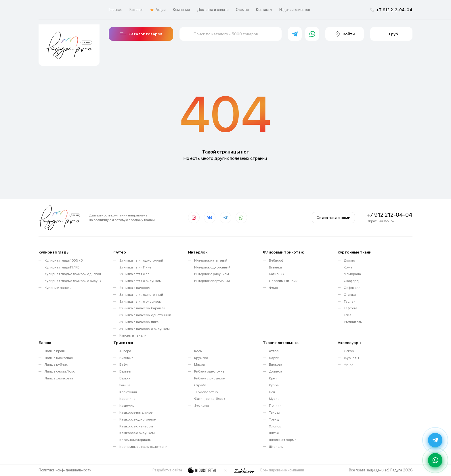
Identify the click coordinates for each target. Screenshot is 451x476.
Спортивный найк (283, 281)
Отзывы (242, 10)
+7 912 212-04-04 (391, 10)
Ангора (125, 351)
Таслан (350, 302)
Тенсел (275, 412)
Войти (345, 34)
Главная (115, 10)
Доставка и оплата (213, 10)
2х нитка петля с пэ (134, 274)
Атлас (274, 351)
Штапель (276, 447)
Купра (274, 385)
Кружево (201, 358)
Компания (181, 10)
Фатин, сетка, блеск (210, 399)
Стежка (350, 295)
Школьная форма (283, 440)
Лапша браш (55, 351)
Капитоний (128, 392)
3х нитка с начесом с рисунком (145, 329)
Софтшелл (352, 288)
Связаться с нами (333, 218)
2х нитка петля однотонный (141, 260)
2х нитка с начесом (135, 288)
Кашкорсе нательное (136, 412)
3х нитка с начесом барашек (142, 308)
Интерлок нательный (211, 260)
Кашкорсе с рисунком (137, 433)
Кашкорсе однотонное (137, 419)
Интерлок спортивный (212, 281)
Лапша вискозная (59, 358)
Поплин (275, 406)
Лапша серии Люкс (60, 371)
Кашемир (127, 406)
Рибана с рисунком (210, 378)
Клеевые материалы (135, 440)
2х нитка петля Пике (135, 267)
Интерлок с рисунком (212, 274)
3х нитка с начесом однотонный (145, 315)
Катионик (277, 274)
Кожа (348, 267)
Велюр (125, 378)
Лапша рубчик (56, 364)
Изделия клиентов (295, 10)
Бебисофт (277, 260)
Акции (158, 10)
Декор (349, 351)
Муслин (275, 399)
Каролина (127, 399)
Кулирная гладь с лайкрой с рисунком (75, 281)
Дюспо (349, 260)
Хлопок (275, 426)
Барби (274, 358)
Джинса (276, 371)
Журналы (351, 358)
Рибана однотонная (210, 371)
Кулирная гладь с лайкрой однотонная (75, 274)
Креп (273, 378)
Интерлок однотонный (212, 267)
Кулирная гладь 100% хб (64, 260)
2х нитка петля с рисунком (141, 281)
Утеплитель (353, 322)
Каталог (136, 10)
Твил (347, 315)
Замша (125, 385)
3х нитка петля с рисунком (141, 302)
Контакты (264, 10)
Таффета (350, 308)
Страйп (200, 385)
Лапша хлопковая (59, 378)
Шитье (274, 433)
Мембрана (352, 274)
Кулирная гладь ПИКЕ (62, 267)
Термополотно (206, 392)
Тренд (274, 419)
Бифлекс (126, 358)
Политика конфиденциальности (65, 470)
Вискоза (276, 364)
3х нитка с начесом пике (139, 322)
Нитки (349, 364)
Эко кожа (202, 406)
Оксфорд (351, 281)
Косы (198, 351)
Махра (199, 364)
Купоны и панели (58, 288)
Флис (273, 288)
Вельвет (125, 371)
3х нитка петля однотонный (141, 295)
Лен (272, 392)
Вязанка (275, 267)
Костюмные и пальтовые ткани (143, 447)
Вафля (124, 364)
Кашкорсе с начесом (136, 426)
